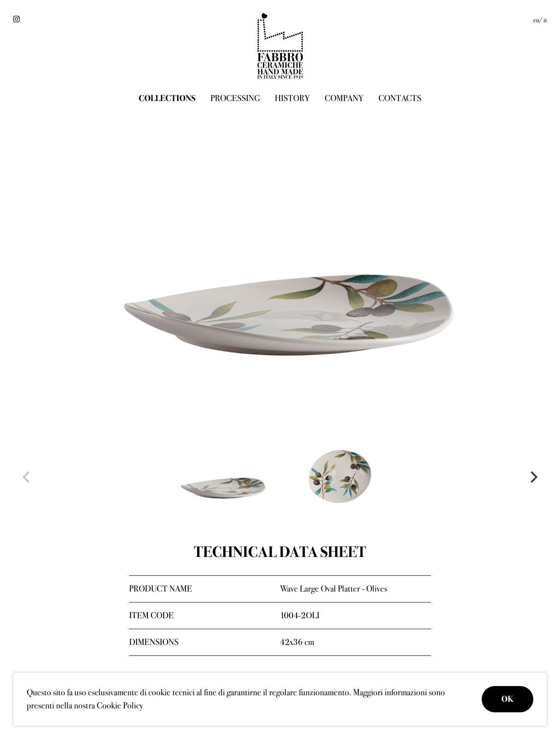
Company (344, 98)
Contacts (400, 98)
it (545, 20)
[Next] (533, 477)
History (292, 98)
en (536, 20)
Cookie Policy (120, 706)
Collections (167, 98)
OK (507, 699)
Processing (235, 98)
